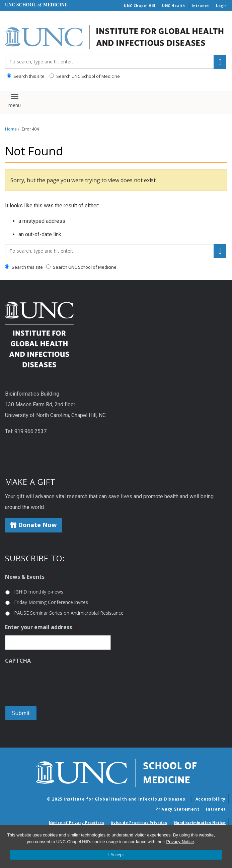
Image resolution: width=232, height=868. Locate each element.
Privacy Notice (180, 842)
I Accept (116, 855)
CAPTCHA (18, 661)
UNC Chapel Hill (139, 6)
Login (221, 6)
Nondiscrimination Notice (200, 823)
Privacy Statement (177, 809)
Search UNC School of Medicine (85, 76)
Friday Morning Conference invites (51, 602)
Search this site (26, 76)
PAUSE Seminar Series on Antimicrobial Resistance (69, 613)
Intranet (201, 6)
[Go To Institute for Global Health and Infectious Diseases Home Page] (116, 37)
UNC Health (174, 6)
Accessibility (211, 799)
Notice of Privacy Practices (76, 823)
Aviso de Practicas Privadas (139, 823)
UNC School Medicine (36, 5)
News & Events (28, 577)
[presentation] (56, 682)
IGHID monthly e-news (39, 592)
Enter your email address (41, 627)
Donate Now (33, 525)
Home (11, 129)
